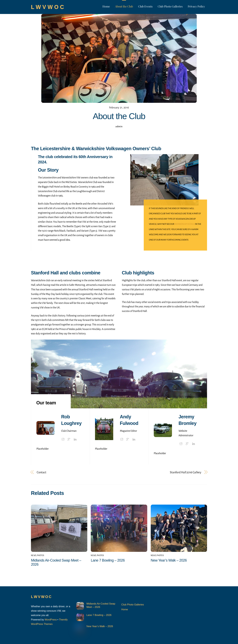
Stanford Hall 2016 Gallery (186, 472)
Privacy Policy (196, 6)
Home (106, 6)
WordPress (51, 620)
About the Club (124, 6)
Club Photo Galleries (170, 6)
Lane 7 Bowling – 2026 (108, 560)
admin (119, 126)
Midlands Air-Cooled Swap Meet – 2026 (101, 605)
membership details (185, 224)
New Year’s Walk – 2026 (169, 560)
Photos (41, 555)
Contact (42, 472)
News (34, 555)
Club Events (145, 6)
